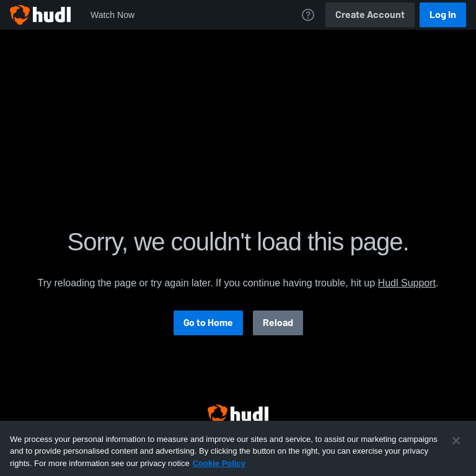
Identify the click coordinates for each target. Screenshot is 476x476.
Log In (443, 15)
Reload (278, 323)
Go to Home (208, 323)
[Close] (456, 451)
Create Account (370, 15)
